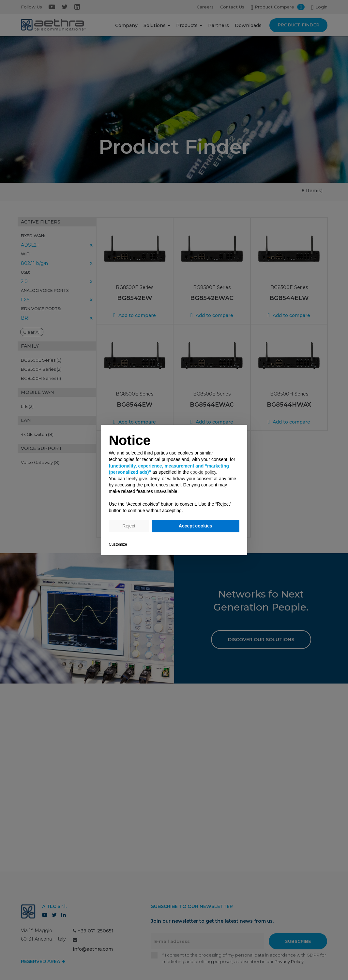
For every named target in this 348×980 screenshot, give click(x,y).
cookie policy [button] (203, 472)
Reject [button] (129, 526)
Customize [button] (118, 544)
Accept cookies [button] (196, 526)
